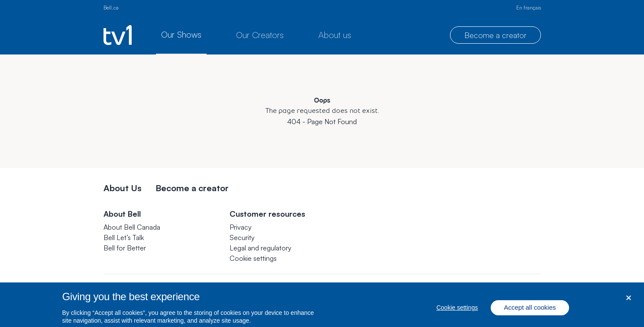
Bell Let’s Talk (124, 237)
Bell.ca (111, 8)
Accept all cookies (530, 311)
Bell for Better (125, 248)
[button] (253, 258)
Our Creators (260, 35)
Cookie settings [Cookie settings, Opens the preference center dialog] (457, 311)
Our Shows (181, 34)
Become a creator (495, 35)
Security (242, 237)
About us (335, 35)
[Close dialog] (629, 302)
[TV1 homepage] (118, 35)
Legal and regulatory (261, 248)
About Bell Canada (132, 227)
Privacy (241, 227)
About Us (123, 188)
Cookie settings (253, 258)
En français (529, 8)
